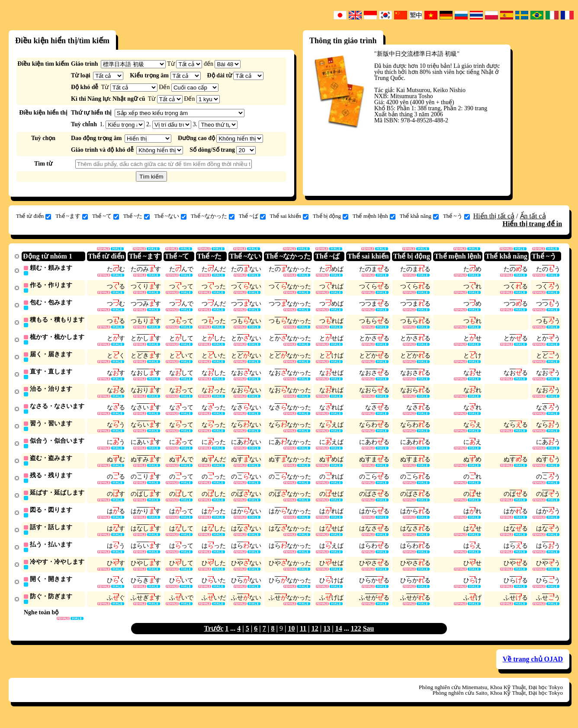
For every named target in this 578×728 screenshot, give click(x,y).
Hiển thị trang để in (532, 224)
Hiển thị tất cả (494, 216)
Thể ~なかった (213, 216)
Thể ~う (456, 216)
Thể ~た (137, 216)
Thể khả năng (419, 216)
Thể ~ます (72, 216)
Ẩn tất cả (533, 216)
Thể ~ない (170, 216)
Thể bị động (331, 216)
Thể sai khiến (289, 216)
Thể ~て (106, 216)
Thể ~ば (252, 216)
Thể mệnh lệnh (374, 216)
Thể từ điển (34, 216)
